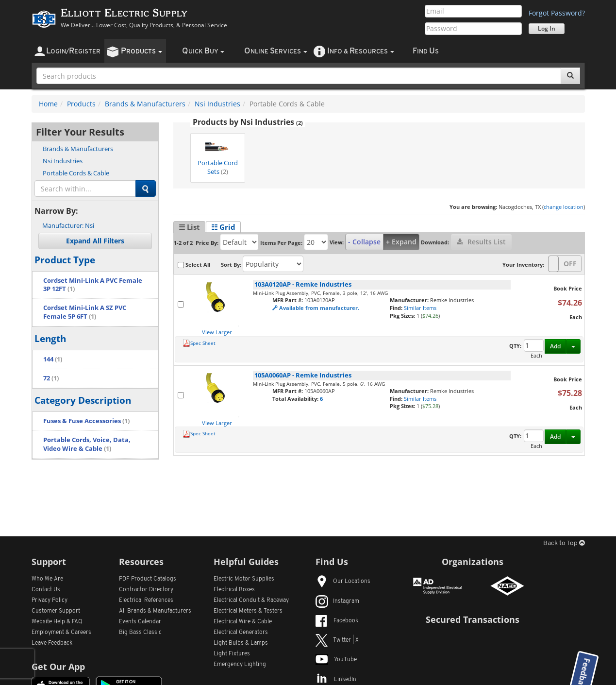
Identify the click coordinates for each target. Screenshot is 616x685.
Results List (481, 242)
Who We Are (47, 579)
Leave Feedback (52, 643)
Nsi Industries (217, 104)
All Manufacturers (155, 611)
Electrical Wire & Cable (243, 622)
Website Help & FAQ (57, 622)
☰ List (189, 227)
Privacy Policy (50, 600)
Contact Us (46, 590)
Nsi (68, 225)
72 (51, 378)
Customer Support (56, 611)
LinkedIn (336, 680)
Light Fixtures (232, 654)
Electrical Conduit (251, 600)
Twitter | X (337, 640)
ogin (73, 51)
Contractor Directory (146, 590)
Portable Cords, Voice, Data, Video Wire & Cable (87, 444)
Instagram (337, 601)
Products (81, 104)
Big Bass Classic (140, 633)
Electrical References (146, 600)
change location (564, 207)
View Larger (217, 332)
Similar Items (420, 308)
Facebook (337, 621)
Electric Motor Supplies (244, 579)
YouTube (336, 660)
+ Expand (401, 242)
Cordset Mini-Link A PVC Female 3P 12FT (93, 285)
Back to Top (564, 543)
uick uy (203, 51)
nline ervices (276, 51)
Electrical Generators (241, 633)
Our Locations (343, 582)
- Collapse (364, 242)
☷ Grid (223, 227)
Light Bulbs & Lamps (241, 643)
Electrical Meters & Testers (248, 611)
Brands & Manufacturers (145, 104)
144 (53, 359)
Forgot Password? (557, 13)
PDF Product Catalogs (148, 579)
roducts (142, 51)
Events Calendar (140, 622)
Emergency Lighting (240, 665)
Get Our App (58, 667)
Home (48, 104)
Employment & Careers (61, 633)
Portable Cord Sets (218, 155)
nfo (361, 51)
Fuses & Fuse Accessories (86, 421)
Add (555, 346)
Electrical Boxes (234, 590)
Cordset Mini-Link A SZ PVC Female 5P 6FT (85, 312)
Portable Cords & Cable (76, 173)
